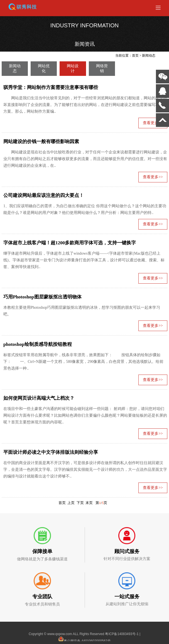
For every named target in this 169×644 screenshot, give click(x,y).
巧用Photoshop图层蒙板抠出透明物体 (42, 297)
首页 (135, 56)
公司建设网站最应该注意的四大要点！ (44, 195)
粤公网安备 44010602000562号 (84, 639)
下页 (80, 503)
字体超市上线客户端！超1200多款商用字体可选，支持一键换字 (70, 243)
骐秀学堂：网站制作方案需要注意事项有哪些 (51, 87)
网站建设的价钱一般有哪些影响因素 (41, 142)
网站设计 (73, 68)
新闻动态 (149, 56)
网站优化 (44, 68)
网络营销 (102, 68)
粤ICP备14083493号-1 (122, 634)
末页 (89, 503)
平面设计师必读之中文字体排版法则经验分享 (51, 452)
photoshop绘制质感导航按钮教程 (38, 344)
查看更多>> (153, 177)
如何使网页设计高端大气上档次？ (39, 398)
